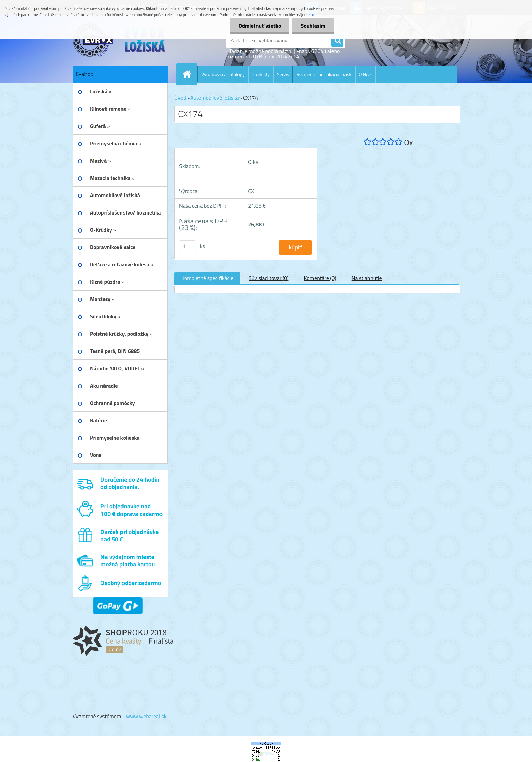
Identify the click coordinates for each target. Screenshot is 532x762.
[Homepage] (190, 74)
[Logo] (119, 40)
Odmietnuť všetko (260, 26)
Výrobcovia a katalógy (223, 74)
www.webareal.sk (146, 716)
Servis (283, 74)
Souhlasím (313, 26)
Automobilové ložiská (215, 98)
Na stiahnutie (367, 278)
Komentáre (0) (320, 278)
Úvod (180, 98)
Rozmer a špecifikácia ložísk (324, 74)
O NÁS (365, 74)
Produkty (261, 74)
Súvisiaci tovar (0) (269, 278)
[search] (337, 41)
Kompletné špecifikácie (207, 278)
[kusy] (188, 246)
